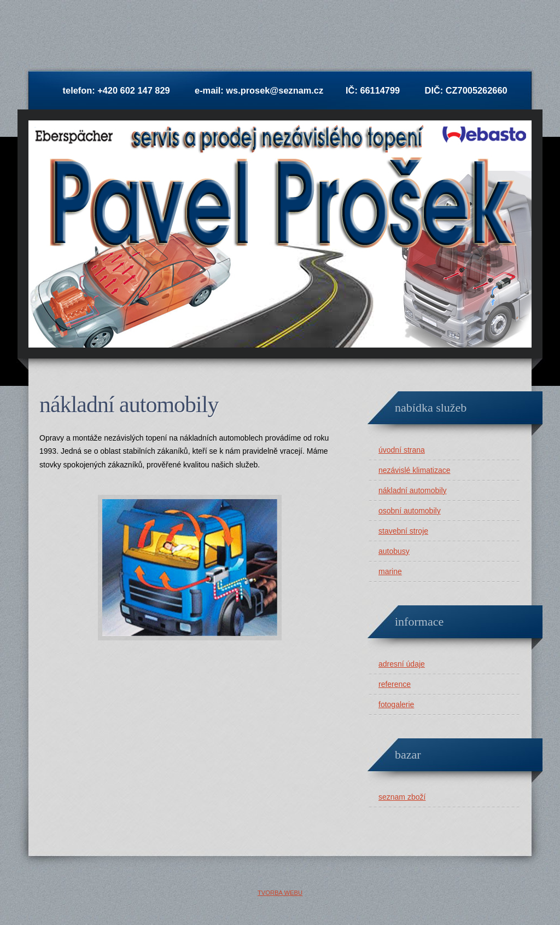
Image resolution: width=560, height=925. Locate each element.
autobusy (394, 551)
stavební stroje (403, 531)
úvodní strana (402, 450)
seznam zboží (402, 797)
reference (395, 684)
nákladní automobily (413, 490)
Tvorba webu (280, 893)
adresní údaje (402, 664)
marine (390, 571)
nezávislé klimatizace (415, 470)
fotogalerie (396, 704)
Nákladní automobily (129, 404)
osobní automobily (410, 511)
